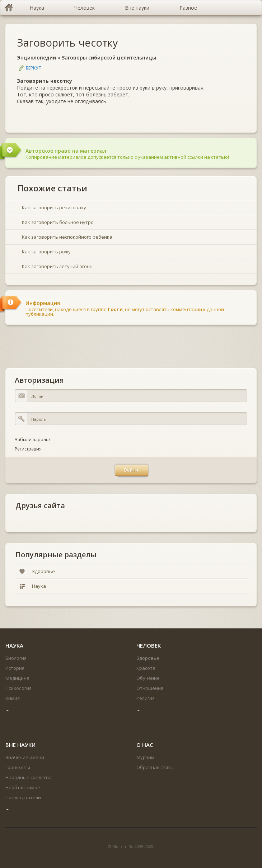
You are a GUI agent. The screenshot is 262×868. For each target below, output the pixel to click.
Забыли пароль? (32, 440)
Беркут (34, 68)
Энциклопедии (36, 58)
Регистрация (28, 449)
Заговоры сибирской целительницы (109, 58)
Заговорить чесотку (67, 42)
